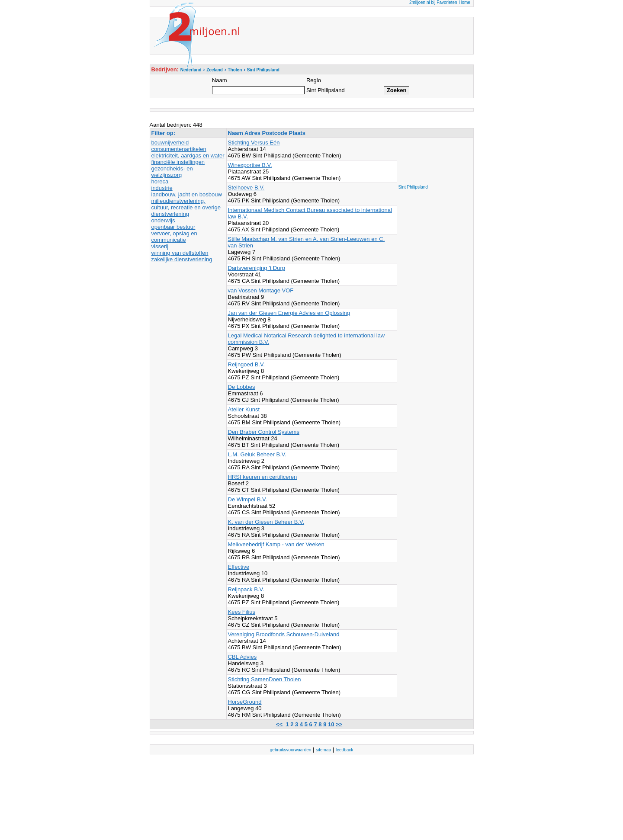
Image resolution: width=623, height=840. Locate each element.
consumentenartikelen (179, 149)
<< (279, 724)
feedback (345, 750)
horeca (160, 181)
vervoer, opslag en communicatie (174, 237)
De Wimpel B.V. (248, 499)
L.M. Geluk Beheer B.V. (257, 454)
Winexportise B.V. (250, 165)
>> (339, 724)
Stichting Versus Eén (254, 143)
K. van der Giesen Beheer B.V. (266, 522)
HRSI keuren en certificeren (263, 477)
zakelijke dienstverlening (182, 259)
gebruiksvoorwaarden (291, 750)
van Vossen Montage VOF (261, 290)
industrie (162, 188)
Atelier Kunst (244, 409)
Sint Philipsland (413, 187)
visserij (160, 246)
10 (331, 724)
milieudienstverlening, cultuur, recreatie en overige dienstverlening (186, 207)
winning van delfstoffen (180, 253)
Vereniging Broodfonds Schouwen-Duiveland (284, 634)
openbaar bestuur (173, 227)
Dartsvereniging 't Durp (257, 268)
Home (464, 2)
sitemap (323, 750)
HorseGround (245, 702)
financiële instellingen (178, 162)
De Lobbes (242, 387)
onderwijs (163, 220)
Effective (239, 567)
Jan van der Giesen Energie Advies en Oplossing (289, 313)
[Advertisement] (433, 159)
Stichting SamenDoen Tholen (265, 679)
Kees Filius (242, 612)
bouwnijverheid (170, 143)
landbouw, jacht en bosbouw (187, 194)
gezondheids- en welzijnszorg (172, 172)
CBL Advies (242, 657)
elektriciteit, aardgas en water (188, 155)
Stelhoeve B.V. (246, 188)
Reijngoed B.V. (247, 364)
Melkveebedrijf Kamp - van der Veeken (276, 544)
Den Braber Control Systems (264, 432)
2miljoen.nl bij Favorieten (433, 2)
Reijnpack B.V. (246, 589)
